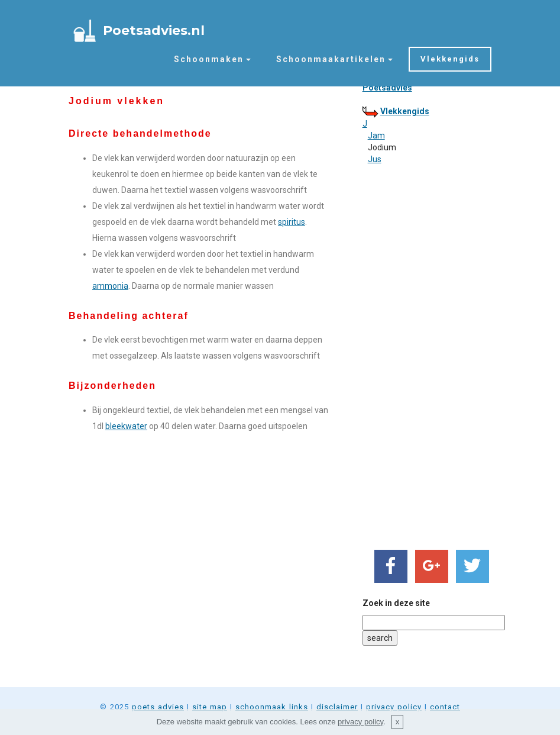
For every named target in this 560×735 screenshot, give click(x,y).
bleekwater (126, 426)
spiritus (292, 222)
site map (210, 707)
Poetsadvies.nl (154, 30)
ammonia (110, 286)
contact (445, 707)
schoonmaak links (272, 707)
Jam (376, 136)
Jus (375, 159)
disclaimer (337, 707)
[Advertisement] (427, 354)
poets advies (158, 707)
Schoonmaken (209, 59)
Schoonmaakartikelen (331, 59)
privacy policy (394, 707)
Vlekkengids (450, 59)
